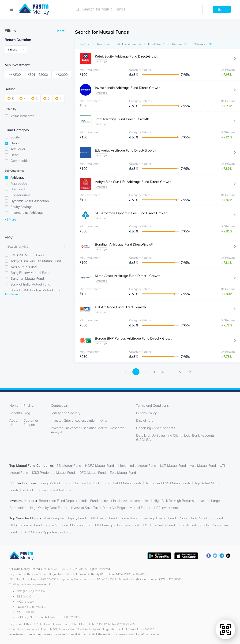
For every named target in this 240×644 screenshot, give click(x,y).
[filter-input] (35, 246)
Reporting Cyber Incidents (156, 428)
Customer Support (31, 423)
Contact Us (59, 405)
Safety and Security (66, 413)
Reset (60, 31)
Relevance (201, 44)
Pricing (28, 405)
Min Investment (127, 44)
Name (101, 44)
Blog (27, 413)
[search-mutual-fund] (138, 9)
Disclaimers (145, 420)
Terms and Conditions (152, 405)
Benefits (16, 413)
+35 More (11, 294)
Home (14, 405)
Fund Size (154, 44)
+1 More (10, 219)
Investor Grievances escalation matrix (79, 420)
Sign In (222, 9)
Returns (177, 44)
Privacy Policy (146, 413)
